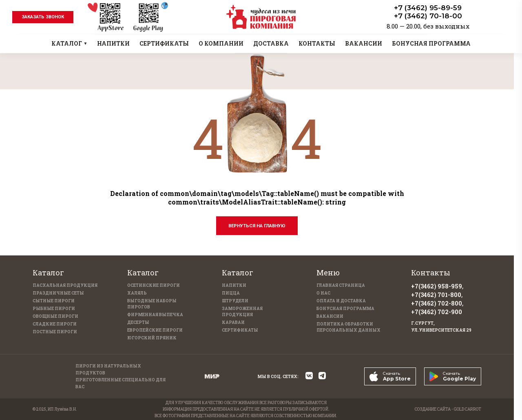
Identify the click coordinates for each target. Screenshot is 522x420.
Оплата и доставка (341, 301)
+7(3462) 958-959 (437, 286)
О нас (323, 293)
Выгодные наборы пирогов (152, 304)
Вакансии (330, 316)
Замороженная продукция (242, 312)
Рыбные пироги (54, 309)
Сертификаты (240, 330)
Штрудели (235, 301)
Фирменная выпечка (155, 315)
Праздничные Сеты (58, 293)
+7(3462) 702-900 (437, 312)
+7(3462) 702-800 (437, 303)
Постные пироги (55, 332)
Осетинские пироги (154, 285)
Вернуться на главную (257, 226)
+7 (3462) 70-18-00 (428, 16)
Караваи (233, 322)
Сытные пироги (54, 301)
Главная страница (341, 285)
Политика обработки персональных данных (348, 327)
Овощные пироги (55, 316)
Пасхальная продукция (65, 285)
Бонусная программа (345, 309)
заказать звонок (43, 17)
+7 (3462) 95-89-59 (428, 8)
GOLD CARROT (468, 409)
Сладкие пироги (55, 324)
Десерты (138, 322)
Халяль (137, 293)
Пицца (231, 293)
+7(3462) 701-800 (436, 295)
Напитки (234, 285)
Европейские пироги (155, 330)
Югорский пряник (152, 338)
